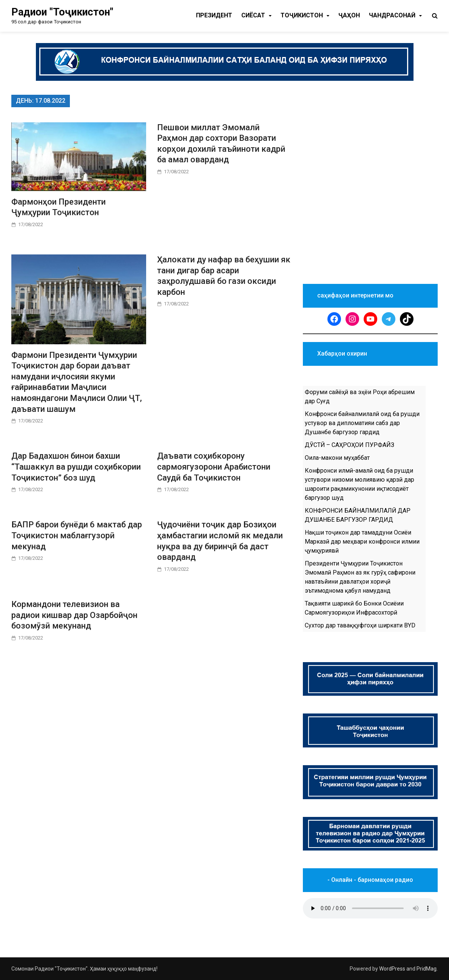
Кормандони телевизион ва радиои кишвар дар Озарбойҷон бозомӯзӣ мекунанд (74, 615)
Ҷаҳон (349, 15)
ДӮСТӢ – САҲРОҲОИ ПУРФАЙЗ (349, 445)
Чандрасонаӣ (392, 15)
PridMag (427, 969)
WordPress (392, 969)
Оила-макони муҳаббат (337, 458)
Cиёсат (253, 15)
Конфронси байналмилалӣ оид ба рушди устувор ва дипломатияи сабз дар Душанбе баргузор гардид (362, 423)
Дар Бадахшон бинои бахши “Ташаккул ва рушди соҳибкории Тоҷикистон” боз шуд (76, 467)
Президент (214, 15)
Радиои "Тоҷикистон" (62, 12)
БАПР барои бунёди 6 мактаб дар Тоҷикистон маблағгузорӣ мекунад (77, 535)
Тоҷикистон (302, 15)
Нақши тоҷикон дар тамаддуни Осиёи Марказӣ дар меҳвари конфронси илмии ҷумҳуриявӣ (362, 542)
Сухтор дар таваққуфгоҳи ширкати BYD (360, 625)
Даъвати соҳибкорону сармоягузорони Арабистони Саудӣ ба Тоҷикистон (214, 467)
